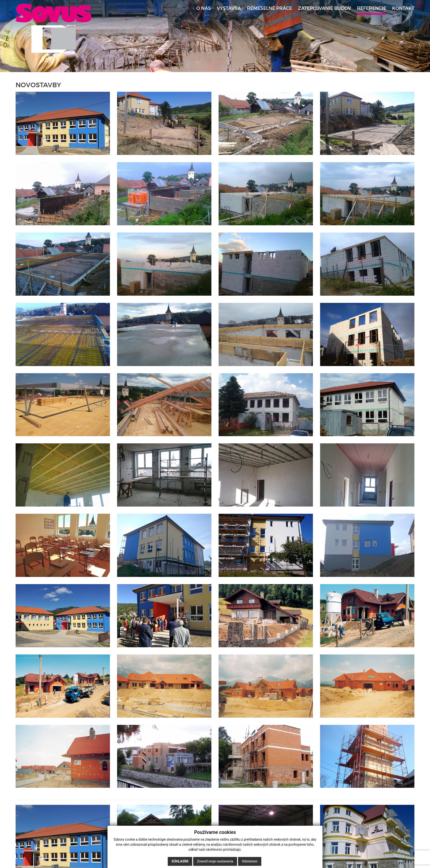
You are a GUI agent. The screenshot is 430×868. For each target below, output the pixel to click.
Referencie (372, 8)
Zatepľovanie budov (325, 8)
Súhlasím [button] (180, 861)
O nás (204, 8)
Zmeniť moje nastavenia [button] (215, 861)
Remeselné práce (269, 8)
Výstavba (229, 8)
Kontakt (403, 8)
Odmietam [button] (250, 861)
